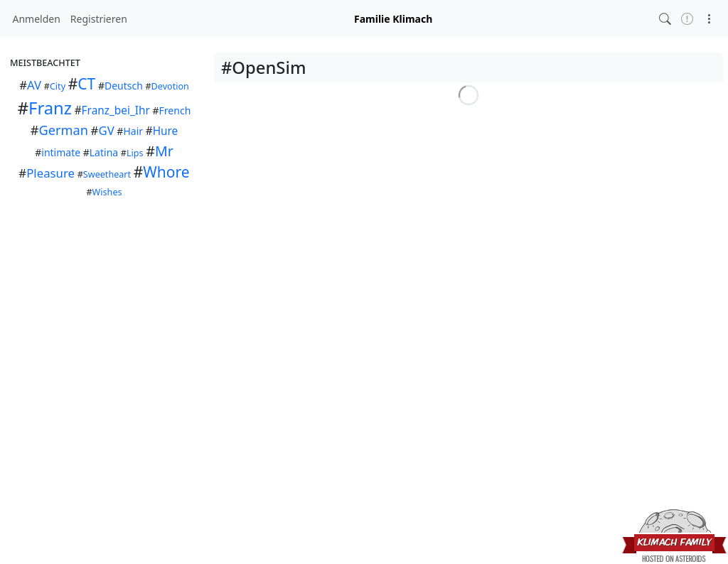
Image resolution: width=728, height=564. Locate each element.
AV (34, 85)
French (175, 110)
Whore (166, 172)
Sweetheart (107, 174)
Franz (50, 108)
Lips (135, 153)
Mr (164, 151)
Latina (104, 152)
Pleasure (50, 173)
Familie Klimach (393, 19)
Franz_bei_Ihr (116, 110)
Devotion (170, 86)
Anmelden (37, 19)
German (63, 130)
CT (86, 84)
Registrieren (99, 19)
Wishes (107, 192)
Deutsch (124, 86)
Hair (133, 131)
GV (106, 130)
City (58, 86)
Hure (166, 131)
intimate (61, 152)
